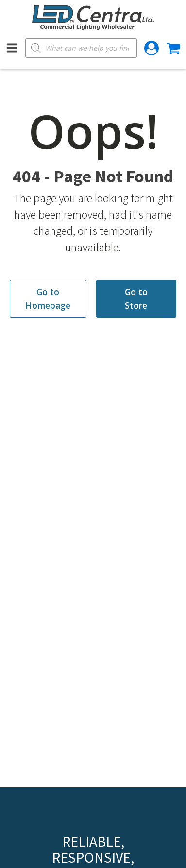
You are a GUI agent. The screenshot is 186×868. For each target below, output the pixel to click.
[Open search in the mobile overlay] (81, 48)
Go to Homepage (48, 299)
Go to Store (136, 299)
